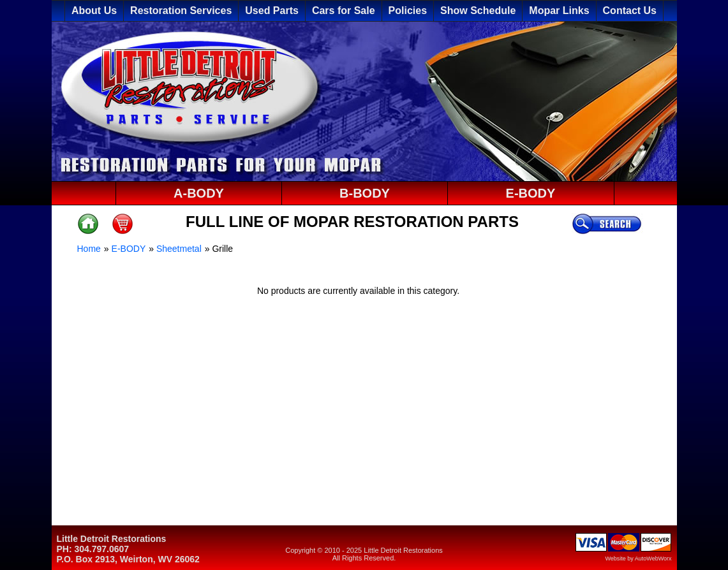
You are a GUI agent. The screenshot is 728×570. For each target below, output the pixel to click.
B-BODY (365, 193)
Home (89, 249)
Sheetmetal (179, 249)
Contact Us (630, 11)
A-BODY (199, 193)
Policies (408, 11)
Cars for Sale (344, 11)
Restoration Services (181, 11)
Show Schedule (478, 11)
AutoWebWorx (653, 559)
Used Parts (272, 11)
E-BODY (531, 193)
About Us (94, 11)
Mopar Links (559, 11)
